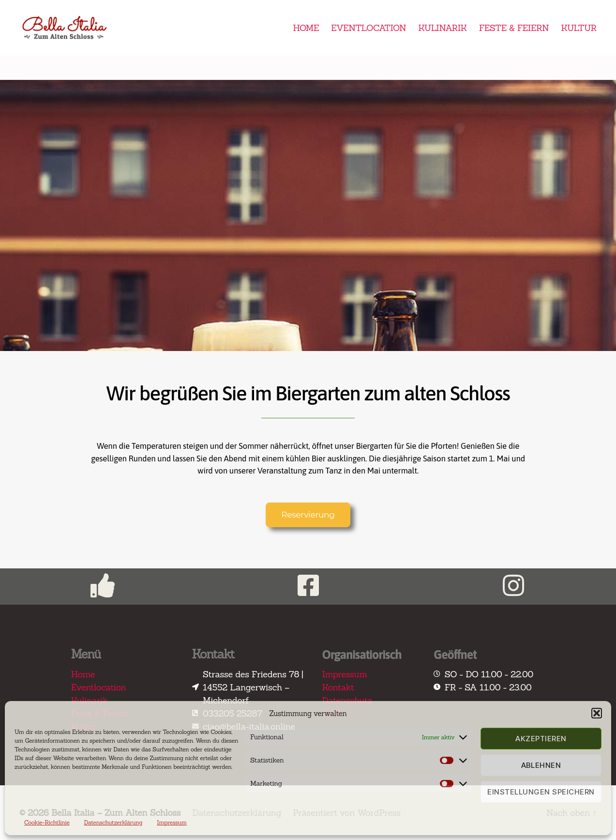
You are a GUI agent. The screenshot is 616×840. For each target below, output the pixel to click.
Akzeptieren (541, 739)
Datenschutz (347, 700)
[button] (597, 713)
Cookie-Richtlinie (47, 822)
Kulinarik (90, 700)
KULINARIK (443, 28)
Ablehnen (541, 765)
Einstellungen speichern (541, 792)
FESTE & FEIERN (514, 28)
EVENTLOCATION (368, 28)
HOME (306, 28)
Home (83, 674)
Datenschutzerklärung (113, 822)
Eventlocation (99, 687)
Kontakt (338, 687)
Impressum (172, 822)
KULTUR (579, 28)
